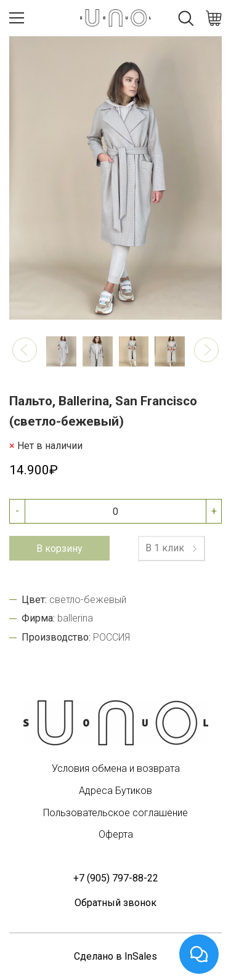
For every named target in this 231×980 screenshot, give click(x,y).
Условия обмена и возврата (116, 768)
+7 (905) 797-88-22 (116, 878)
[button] (25, 350)
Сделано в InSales (115, 956)
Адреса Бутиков (115, 791)
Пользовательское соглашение (115, 813)
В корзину (59, 549)
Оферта (116, 834)
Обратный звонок (115, 903)
